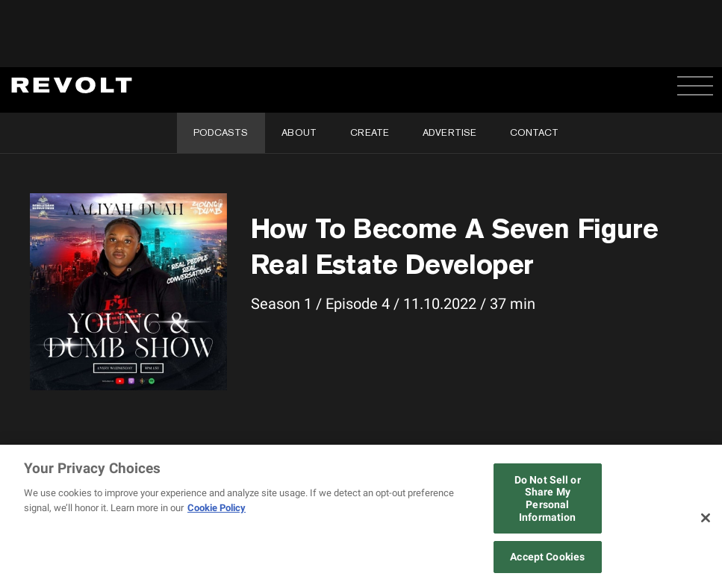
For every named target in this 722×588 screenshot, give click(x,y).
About (299, 132)
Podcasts (221, 132)
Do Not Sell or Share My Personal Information (548, 498)
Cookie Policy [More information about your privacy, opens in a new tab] (217, 508)
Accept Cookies (547, 557)
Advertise (449, 132)
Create (370, 132)
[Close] (706, 518)
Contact (534, 132)
